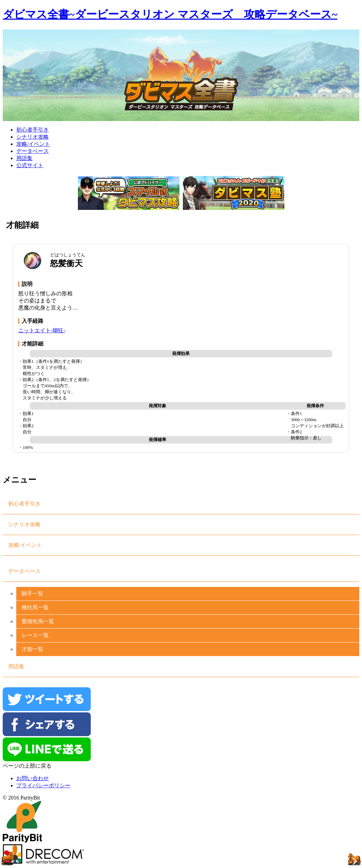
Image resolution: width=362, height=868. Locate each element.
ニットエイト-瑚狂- (42, 330)
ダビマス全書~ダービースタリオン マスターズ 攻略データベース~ (170, 14)
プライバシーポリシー (43, 785)
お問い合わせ (33, 778)
